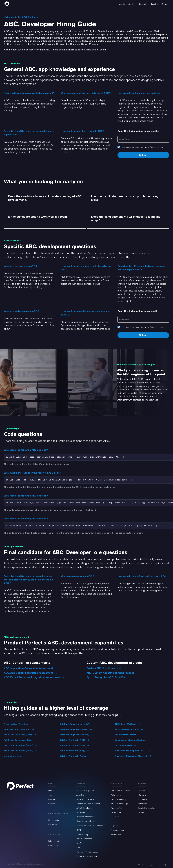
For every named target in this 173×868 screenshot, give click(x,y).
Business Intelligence (85, 817)
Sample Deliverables (146, 808)
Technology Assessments (87, 856)
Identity (51, 791)
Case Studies (143, 791)
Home (141, 864)
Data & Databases (84, 839)
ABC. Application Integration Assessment (31, 673)
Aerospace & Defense (120, 791)
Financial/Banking (119, 799)
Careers (52, 804)
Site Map (163, 864)
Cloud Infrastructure (85, 821)
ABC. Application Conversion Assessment (31, 668)
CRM (79, 830)
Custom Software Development (90, 825)
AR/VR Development (85, 808)
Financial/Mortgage (119, 804)
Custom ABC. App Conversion (106, 668)
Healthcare (116, 817)
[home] (7, 4)
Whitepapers (143, 799)
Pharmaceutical (117, 830)
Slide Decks (143, 804)
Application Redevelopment (88, 804)
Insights (141, 812)
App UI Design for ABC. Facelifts (108, 677)
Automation (81, 812)
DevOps (80, 843)
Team (51, 795)
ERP (78, 847)
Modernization (54, 820)
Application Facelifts (85, 799)
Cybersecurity (82, 834)
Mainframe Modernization (87, 852)
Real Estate (116, 834)
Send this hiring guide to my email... (138, 131)
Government (116, 812)
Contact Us (53, 846)
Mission (51, 799)
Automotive (116, 795)
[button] (122, 4)
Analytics (80, 795)
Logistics (115, 825)
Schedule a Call (55, 841)
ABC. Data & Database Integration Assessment (34, 677)
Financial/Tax (117, 808)
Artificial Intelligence (85, 791)
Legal (113, 821)
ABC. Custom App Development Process (112, 673)
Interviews (142, 795)
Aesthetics (53, 825)
